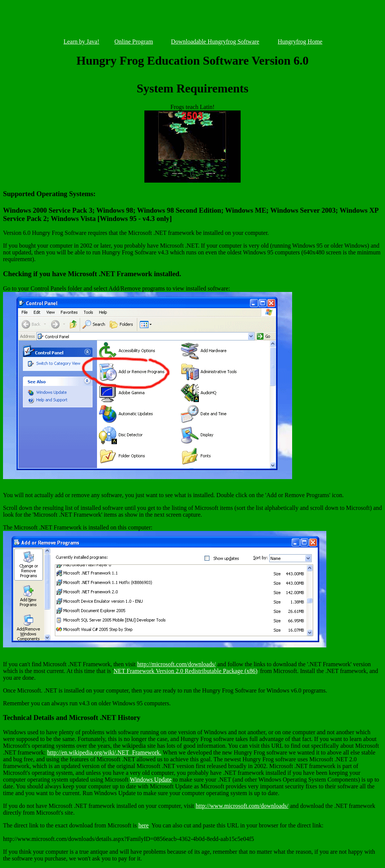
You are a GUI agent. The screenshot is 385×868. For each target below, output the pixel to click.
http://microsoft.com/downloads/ (177, 664)
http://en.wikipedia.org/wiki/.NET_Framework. (104, 752)
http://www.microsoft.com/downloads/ (242, 806)
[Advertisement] (192, 21)
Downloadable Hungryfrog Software (215, 42)
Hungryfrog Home (300, 42)
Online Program (134, 42)
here (144, 825)
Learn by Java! (81, 42)
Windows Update (151, 780)
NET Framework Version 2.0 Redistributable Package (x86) (186, 671)
